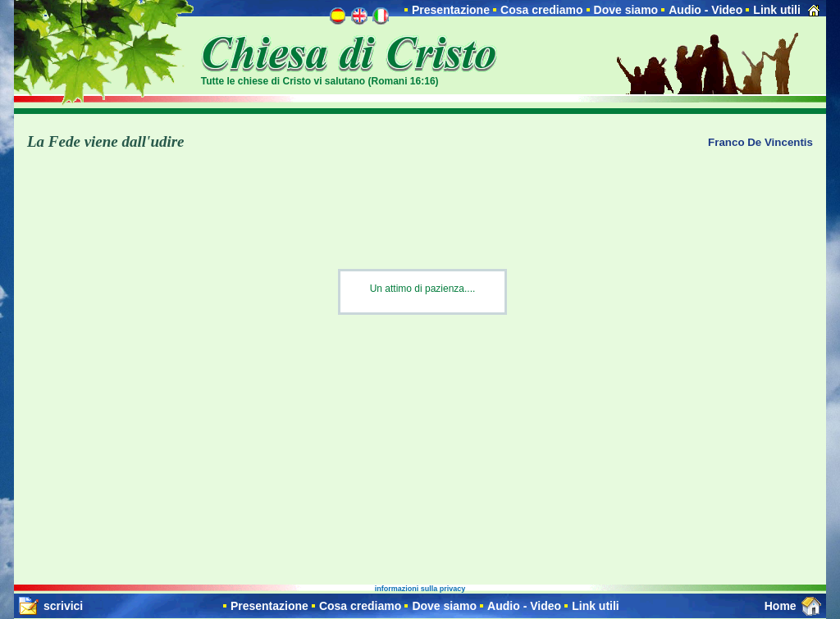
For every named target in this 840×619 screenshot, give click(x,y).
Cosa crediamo (541, 10)
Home (781, 606)
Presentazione (451, 10)
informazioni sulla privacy (420, 589)
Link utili (777, 10)
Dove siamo (626, 10)
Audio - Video (705, 10)
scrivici (63, 606)
